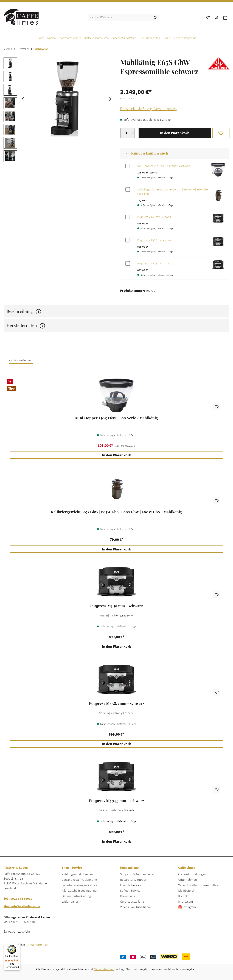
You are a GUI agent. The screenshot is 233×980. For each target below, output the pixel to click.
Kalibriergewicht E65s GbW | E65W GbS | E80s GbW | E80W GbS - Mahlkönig (116, 512)
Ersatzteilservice (131, 885)
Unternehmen (188, 880)
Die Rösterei (186, 891)
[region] (58, 111)
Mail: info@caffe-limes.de (22, 906)
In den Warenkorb (175, 133)
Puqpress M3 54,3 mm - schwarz (155, 263)
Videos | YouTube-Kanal (135, 907)
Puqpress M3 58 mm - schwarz (154, 217)
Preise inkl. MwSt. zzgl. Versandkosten (148, 109)
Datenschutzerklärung (76, 896)
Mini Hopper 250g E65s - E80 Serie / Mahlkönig (164, 166)
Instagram (189, 907)
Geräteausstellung (132, 902)
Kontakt (183, 896)
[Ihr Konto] (217, 17)
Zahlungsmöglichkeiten (77, 874)
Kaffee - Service (130, 891)
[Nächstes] (110, 98)
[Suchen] (155, 17)
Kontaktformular (37, 945)
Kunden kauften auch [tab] (21, 360)
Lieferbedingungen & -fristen (81, 885)
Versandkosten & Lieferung (79, 880)
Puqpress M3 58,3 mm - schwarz (155, 240)
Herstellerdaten (26, 325)
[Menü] (18, 945)
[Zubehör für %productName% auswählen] (128, 166)
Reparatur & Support (134, 880)
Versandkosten (104, 969)
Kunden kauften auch (150, 153)
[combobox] (119, 17)
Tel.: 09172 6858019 (18, 898)
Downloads (127, 896)
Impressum (186, 902)
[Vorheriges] (23, 98)
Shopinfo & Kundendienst (137, 874)
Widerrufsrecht (72, 902)
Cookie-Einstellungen (192, 874)
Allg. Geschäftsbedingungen (80, 891)
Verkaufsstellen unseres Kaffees (199, 885)
